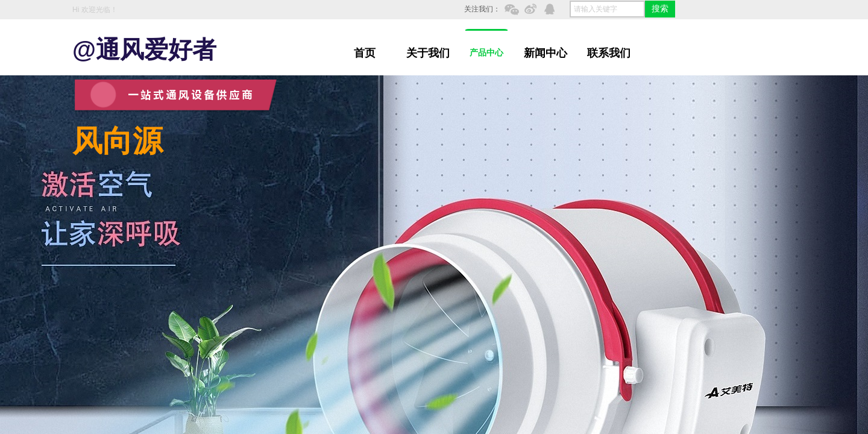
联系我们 (609, 53)
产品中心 (486, 53)
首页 (365, 53)
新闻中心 (546, 53)
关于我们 (428, 53)
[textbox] (607, 9)
